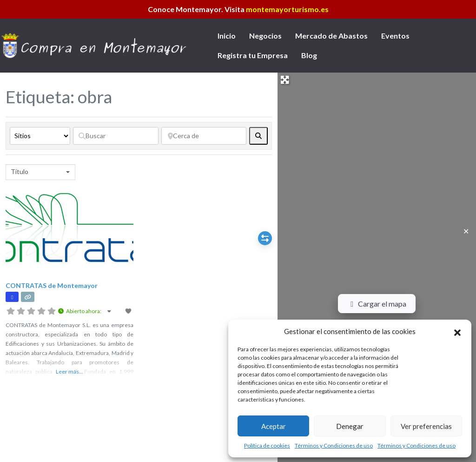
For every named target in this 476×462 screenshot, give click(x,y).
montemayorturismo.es (287, 9)
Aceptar (274, 426)
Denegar (350, 426)
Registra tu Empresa (253, 55)
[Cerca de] (204, 136)
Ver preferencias (426, 426)
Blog (309, 55)
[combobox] (40, 172)
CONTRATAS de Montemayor (52, 285)
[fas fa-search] (258, 136)
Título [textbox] (20, 171)
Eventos (395, 36)
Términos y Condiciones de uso (334, 445)
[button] (457, 331)
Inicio (227, 36)
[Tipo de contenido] (40, 136)
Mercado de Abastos (331, 36)
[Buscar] (116, 136)
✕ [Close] (466, 231)
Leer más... (69, 372)
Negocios (265, 36)
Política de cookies (267, 445)
